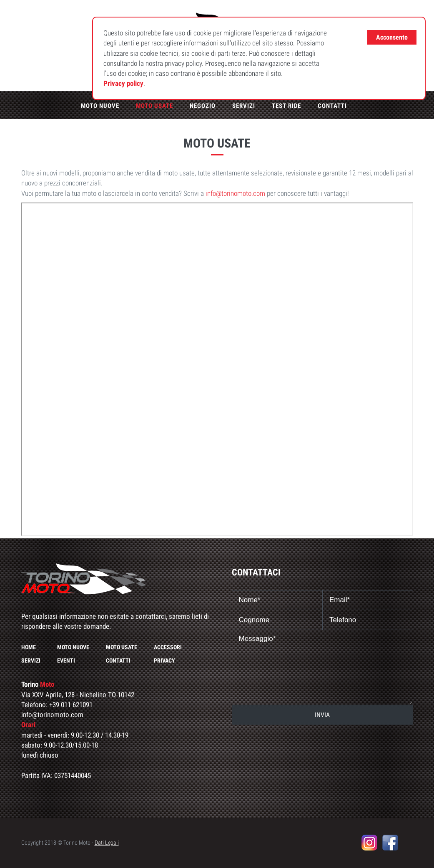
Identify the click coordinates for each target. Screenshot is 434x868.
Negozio (203, 106)
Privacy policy (123, 83)
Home (29, 647)
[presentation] (322, 745)
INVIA (322, 715)
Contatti (332, 106)
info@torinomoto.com (235, 193)
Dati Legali (107, 843)
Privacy (164, 660)
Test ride (286, 106)
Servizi (244, 106)
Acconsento (392, 37)
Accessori (168, 647)
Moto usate (154, 106)
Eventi (66, 660)
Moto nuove (100, 106)
